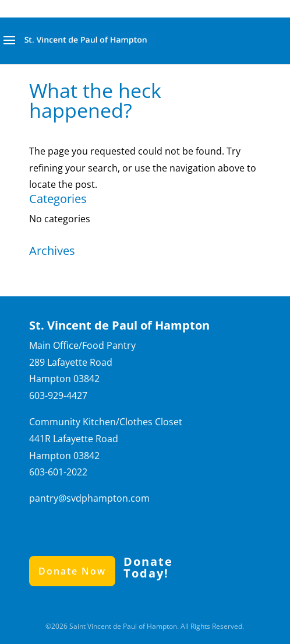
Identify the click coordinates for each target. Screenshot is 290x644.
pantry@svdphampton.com (89, 498)
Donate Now (72, 571)
